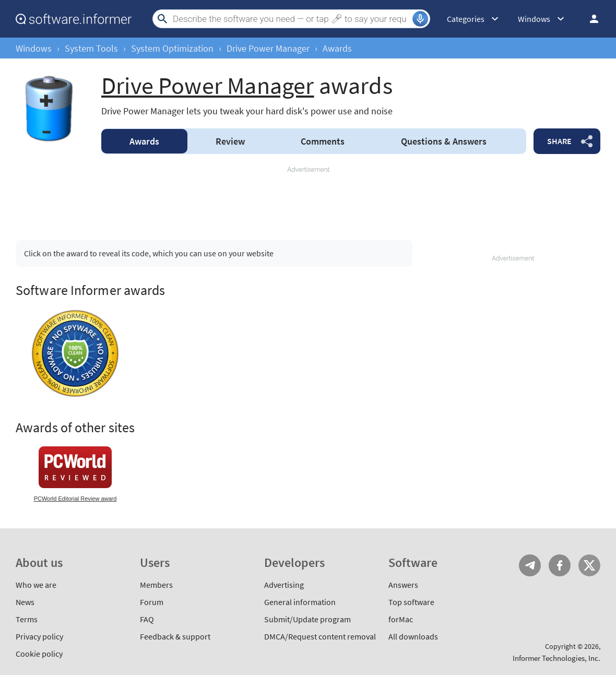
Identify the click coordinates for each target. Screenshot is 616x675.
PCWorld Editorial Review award (75, 499)
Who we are (36, 585)
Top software (411, 602)
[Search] (291, 19)
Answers (444, 141)
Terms (27, 619)
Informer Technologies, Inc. (556, 658)
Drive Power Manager (268, 48)
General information (300, 602)
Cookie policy (39, 654)
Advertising (284, 585)
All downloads (413, 636)
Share (559, 141)
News (25, 602)
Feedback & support (175, 636)
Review (230, 141)
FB (560, 565)
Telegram (530, 565)
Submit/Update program (307, 619)
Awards (144, 141)
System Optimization (172, 48)
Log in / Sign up (589, 19)
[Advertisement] (308, 198)
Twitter (589, 565)
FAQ (147, 619)
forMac (401, 619)
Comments (323, 141)
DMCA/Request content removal (320, 636)
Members (156, 585)
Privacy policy (39, 636)
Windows (34, 48)
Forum (152, 602)
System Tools (91, 48)
